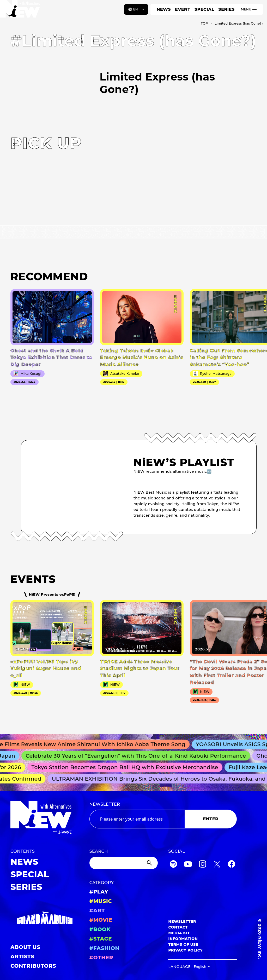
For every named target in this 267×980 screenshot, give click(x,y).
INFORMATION (183, 939)
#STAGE (101, 939)
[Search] (124, 863)
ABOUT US (25, 947)
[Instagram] (203, 865)
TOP (204, 23)
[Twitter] (217, 865)
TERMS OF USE (183, 944)
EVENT (183, 9)
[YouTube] (188, 865)
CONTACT (178, 927)
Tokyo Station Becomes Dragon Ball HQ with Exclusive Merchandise (128, 767)
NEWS (164, 9)
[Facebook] (232, 865)
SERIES (226, 9)
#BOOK (100, 929)
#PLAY (99, 892)
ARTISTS (22, 956)
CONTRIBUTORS (33, 966)
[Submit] (150, 863)
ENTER (211, 819)
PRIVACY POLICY (185, 950)
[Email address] (137, 819)
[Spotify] (173, 865)
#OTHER (101, 958)
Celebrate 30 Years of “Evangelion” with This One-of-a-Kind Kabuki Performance (139, 756)
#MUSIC (101, 901)
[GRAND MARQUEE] (45, 918)
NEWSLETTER (105, 804)
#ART (97, 910)
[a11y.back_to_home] (21, 11)
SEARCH (99, 851)
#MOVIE (101, 920)
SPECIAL (204, 9)
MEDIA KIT (179, 933)
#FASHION (104, 948)
